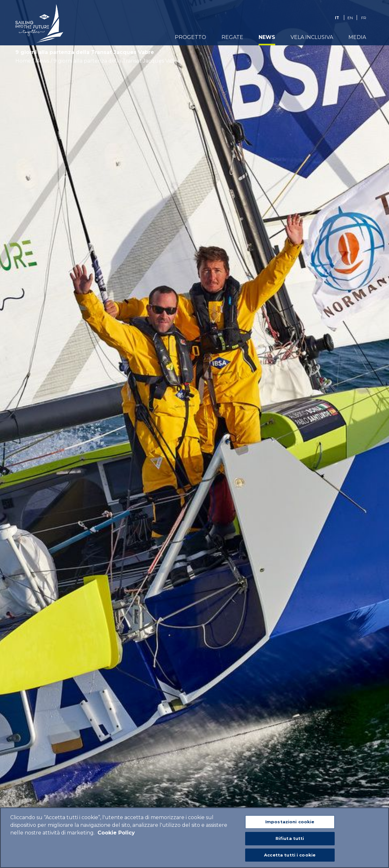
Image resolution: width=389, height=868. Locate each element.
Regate (232, 37)
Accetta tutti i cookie (290, 857)
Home (23, 61)
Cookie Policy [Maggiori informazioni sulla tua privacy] (116, 835)
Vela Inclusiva (312, 37)
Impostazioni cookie (290, 824)
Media (357, 37)
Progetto (191, 37)
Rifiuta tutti (290, 841)
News (267, 37)
